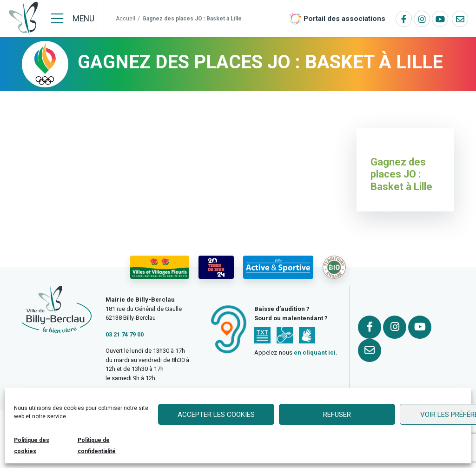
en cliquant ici (315, 353)
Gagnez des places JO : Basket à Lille (401, 174)
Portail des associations (344, 19)
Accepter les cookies (216, 415)
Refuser (337, 415)
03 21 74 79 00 (125, 334)
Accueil (126, 19)
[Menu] (73, 19)
